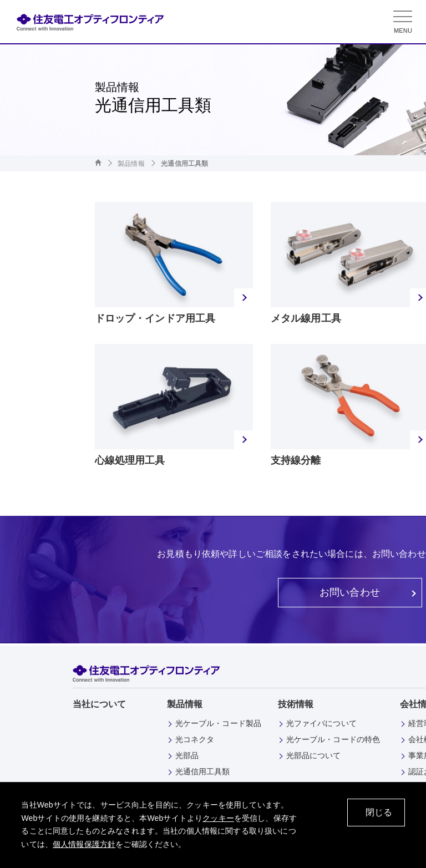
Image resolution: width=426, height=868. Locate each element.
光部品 (187, 755)
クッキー (218, 818)
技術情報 (296, 704)
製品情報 (131, 164)
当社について (100, 704)
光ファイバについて (321, 723)
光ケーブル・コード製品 (219, 723)
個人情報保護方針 (84, 844)
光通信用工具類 (203, 771)
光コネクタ (195, 739)
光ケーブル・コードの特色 (333, 739)
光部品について (314, 755)
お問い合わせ (350, 592)
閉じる (379, 812)
